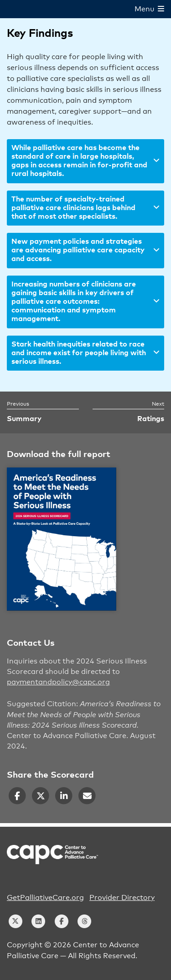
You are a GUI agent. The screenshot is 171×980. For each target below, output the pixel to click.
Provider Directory (122, 898)
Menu (149, 9)
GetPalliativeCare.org (45, 898)
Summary (24, 419)
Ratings (151, 419)
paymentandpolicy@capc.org (58, 682)
